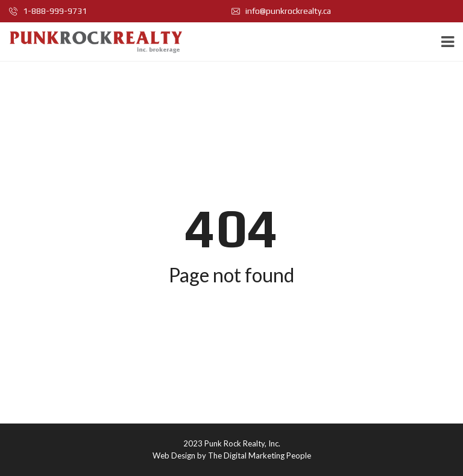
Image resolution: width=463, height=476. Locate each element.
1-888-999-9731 (48, 11)
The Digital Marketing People (260, 455)
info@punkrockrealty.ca (281, 11)
